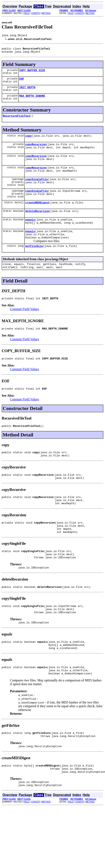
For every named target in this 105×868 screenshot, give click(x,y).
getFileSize (34, 263)
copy (28, 141)
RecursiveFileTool (16, 121)
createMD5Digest (37, 215)
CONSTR (35, 13)
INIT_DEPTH (27, 91)
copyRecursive (36, 163)
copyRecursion (36, 150)
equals (30, 233)
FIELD (27, 13)
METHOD (46, 13)
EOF (22, 82)
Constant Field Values (24, 328)
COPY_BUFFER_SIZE (32, 73)
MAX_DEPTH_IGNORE (32, 100)
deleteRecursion (37, 224)
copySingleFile (37, 189)
